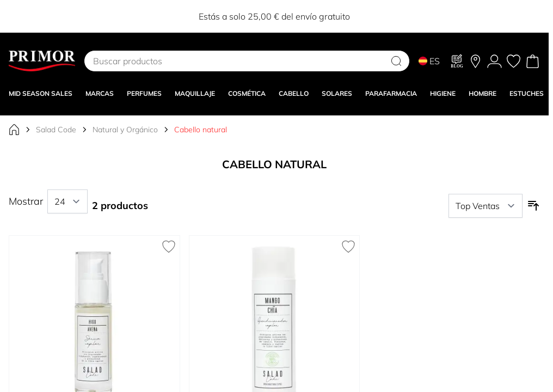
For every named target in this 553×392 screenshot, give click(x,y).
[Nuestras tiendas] (475, 61)
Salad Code (56, 130)
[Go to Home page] (42, 61)
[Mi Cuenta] (494, 61)
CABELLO (294, 93)
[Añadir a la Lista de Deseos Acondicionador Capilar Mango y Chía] (348, 247)
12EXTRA (372, 16)
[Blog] (457, 61)
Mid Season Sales (41, 93)
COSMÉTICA (247, 93)
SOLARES (337, 93)
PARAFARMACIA (391, 93)
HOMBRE (483, 93)
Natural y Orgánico (125, 130)
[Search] (396, 61)
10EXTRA (331, 16)
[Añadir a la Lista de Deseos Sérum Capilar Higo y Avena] (169, 247)
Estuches (527, 93)
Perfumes (144, 93)
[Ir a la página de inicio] (14, 130)
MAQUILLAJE (195, 93)
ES (429, 61)
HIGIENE (443, 93)
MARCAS (100, 93)
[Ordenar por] (486, 206)
